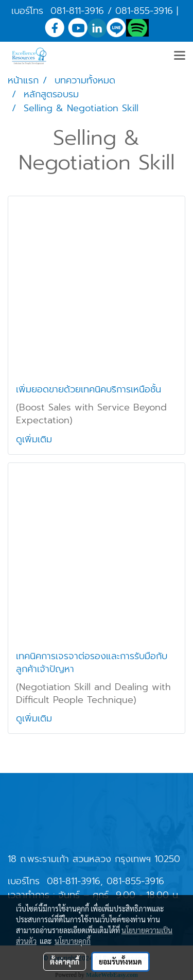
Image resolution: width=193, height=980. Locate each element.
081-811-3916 (77, 11)
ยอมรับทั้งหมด (120, 961)
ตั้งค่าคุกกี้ (65, 961)
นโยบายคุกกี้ (73, 941)
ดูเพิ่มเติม (36, 439)
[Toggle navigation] (180, 56)
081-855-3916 (144, 11)
